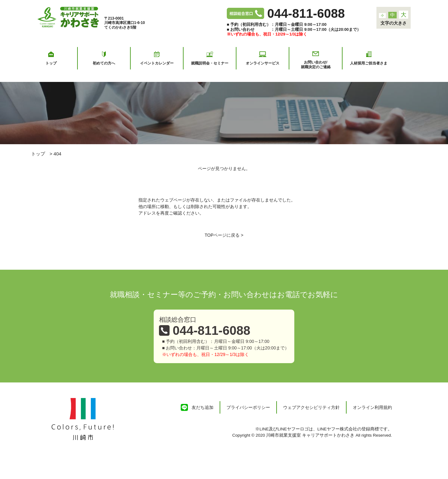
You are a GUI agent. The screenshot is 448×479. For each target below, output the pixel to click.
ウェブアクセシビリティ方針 (311, 407)
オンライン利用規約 (372, 407)
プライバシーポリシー (248, 407)
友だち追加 (203, 407)
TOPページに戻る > (224, 235)
